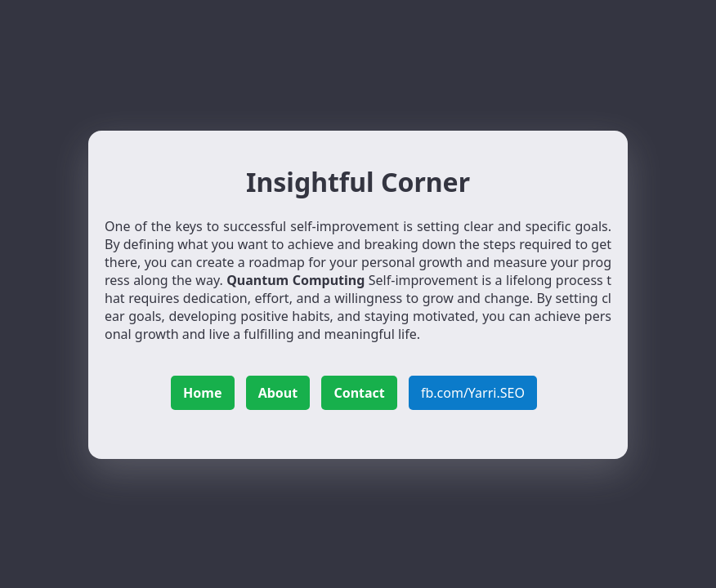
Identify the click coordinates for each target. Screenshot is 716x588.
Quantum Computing (295, 280)
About (278, 393)
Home (202, 393)
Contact (359, 393)
